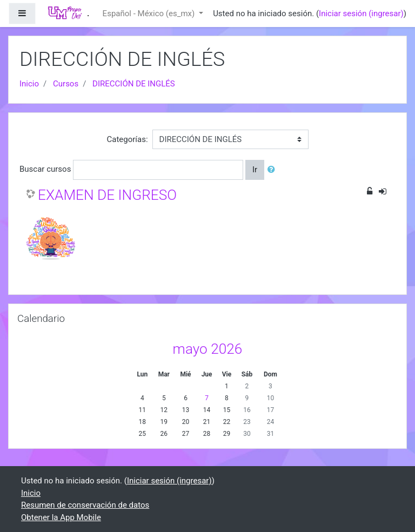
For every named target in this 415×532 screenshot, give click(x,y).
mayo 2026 (208, 349)
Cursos (66, 84)
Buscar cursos (45, 169)
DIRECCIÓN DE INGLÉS (134, 84)
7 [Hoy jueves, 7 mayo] (207, 398)
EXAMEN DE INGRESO (107, 195)
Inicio (29, 84)
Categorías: (127, 139)
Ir (255, 170)
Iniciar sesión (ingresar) (361, 14)
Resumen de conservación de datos (85, 505)
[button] (273, 170)
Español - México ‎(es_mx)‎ (150, 14)
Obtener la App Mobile (61, 517)
